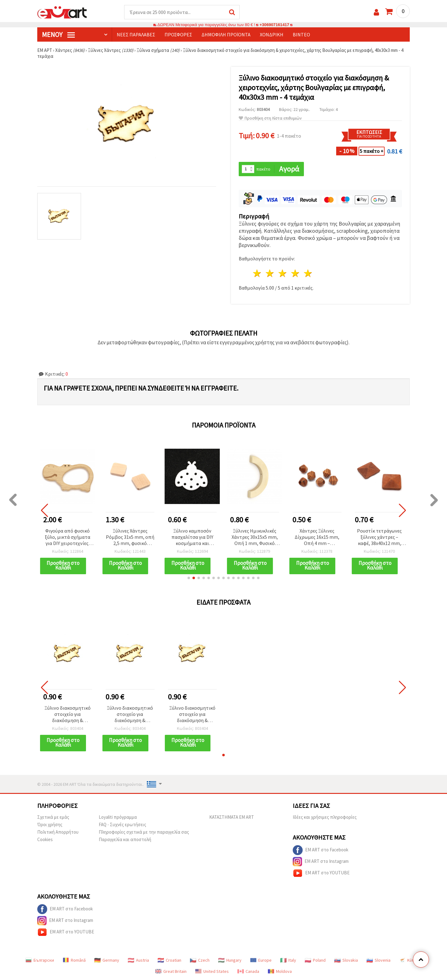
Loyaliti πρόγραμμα (118, 817)
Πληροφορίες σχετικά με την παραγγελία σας (144, 832)
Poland (315, 960)
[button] (189, 578)
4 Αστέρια (295, 273)
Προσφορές (178, 34)
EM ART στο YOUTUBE (321, 873)
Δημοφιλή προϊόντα (226, 34)
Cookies (45, 839)
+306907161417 (274, 25)
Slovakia (346, 960)
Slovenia (379, 960)
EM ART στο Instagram (321, 862)
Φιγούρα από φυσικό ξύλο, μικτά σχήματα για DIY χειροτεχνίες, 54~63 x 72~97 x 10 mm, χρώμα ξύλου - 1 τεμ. (68, 537)
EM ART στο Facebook (321, 850)
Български (40, 960)
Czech (200, 960)
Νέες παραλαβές (136, 34)
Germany (107, 960)
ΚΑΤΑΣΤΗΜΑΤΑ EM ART (232, 817)
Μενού (58, 34)
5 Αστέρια (308, 273)
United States (212, 971)
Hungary (230, 960)
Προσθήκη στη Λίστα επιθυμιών (270, 118)
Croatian (169, 960)
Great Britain (171, 971)
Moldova (280, 971)
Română (74, 960)
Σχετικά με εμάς (53, 817)
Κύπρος (410, 960)
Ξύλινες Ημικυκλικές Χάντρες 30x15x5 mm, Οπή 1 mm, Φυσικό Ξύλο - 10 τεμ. (255, 537)
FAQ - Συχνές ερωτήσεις (122, 824)
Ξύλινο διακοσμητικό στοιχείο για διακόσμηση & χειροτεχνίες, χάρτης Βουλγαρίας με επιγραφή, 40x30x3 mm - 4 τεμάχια (68, 714)
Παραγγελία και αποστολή (125, 839)
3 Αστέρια (283, 273)
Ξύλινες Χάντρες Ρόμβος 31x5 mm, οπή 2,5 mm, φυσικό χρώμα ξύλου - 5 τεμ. (130, 537)
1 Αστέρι (257, 273)
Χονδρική (272, 34)
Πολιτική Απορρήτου (58, 832)
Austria (138, 960)
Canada (248, 971)
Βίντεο (301, 34)
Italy (288, 960)
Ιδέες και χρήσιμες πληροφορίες (325, 817)
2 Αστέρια (270, 273)
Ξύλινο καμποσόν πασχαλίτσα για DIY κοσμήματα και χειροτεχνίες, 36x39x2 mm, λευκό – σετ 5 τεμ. (192, 537)
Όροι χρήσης (50, 824)
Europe (261, 960)
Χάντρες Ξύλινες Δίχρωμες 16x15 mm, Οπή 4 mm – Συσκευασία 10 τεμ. (317, 537)
